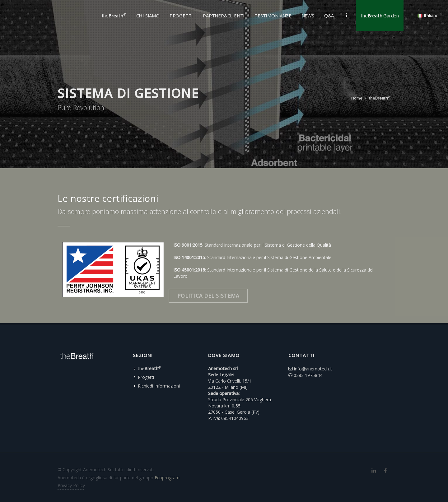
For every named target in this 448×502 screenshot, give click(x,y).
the (380, 98)
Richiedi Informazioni (159, 386)
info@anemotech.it (313, 369)
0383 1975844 (308, 375)
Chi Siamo (148, 16)
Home (357, 98)
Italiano (428, 15)
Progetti (146, 377)
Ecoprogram (167, 478)
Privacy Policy (71, 485)
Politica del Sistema (208, 296)
